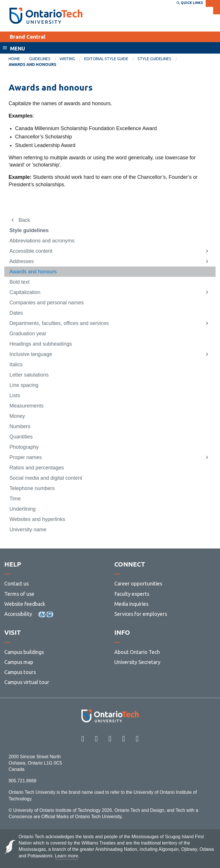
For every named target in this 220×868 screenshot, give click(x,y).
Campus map (19, 662)
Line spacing (24, 385)
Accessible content (31, 251)
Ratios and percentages (37, 468)
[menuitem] (19, 59)
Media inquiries (131, 604)
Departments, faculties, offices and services (59, 323)
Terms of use (19, 594)
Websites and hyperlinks (37, 519)
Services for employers (141, 614)
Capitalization (25, 292)
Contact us (16, 583)
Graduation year (28, 334)
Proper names (26, 457)
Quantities (21, 437)
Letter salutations (29, 375)
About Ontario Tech (137, 652)
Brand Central (27, 37)
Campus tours (20, 672)
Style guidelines (154, 59)
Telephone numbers (32, 488)
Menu (17, 48)
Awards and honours (33, 272)
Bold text (19, 282)
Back (24, 220)
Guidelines (40, 59)
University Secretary (137, 662)
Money (17, 416)
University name (28, 530)
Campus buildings (24, 652)
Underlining (22, 509)
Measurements (26, 406)
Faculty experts (132, 594)
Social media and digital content (46, 478)
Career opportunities (138, 583)
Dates (16, 313)
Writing (67, 59)
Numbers (20, 426)
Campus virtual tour (27, 682)
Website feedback (25, 604)
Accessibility (18, 614)
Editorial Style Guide (106, 59)
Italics (16, 365)
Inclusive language (31, 354)
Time (15, 499)
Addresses (22, 261)
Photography (24, 447)
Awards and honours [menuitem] (33, 64)
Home (14, 59)
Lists (15, 395)
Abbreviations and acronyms (42, 241)
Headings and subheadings (41, 344)
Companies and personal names (47, 303)
